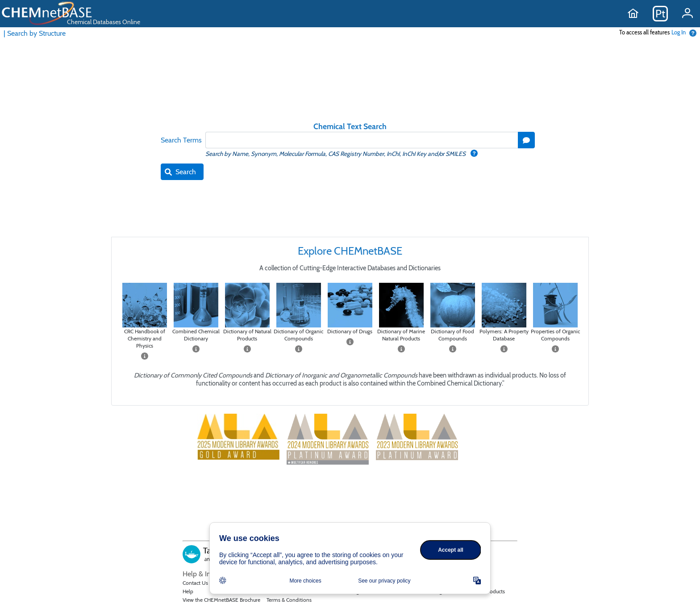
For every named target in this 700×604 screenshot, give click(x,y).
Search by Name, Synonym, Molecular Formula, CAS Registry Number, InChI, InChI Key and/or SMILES (336, 154)
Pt (660, 14)
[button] (526, 140)
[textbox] (362, 140)
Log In (679, 32)
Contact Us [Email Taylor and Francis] (195, 583)
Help (188, 591)
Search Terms (181, 140)
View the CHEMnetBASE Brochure (221, 600)
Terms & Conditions (289, 600)
